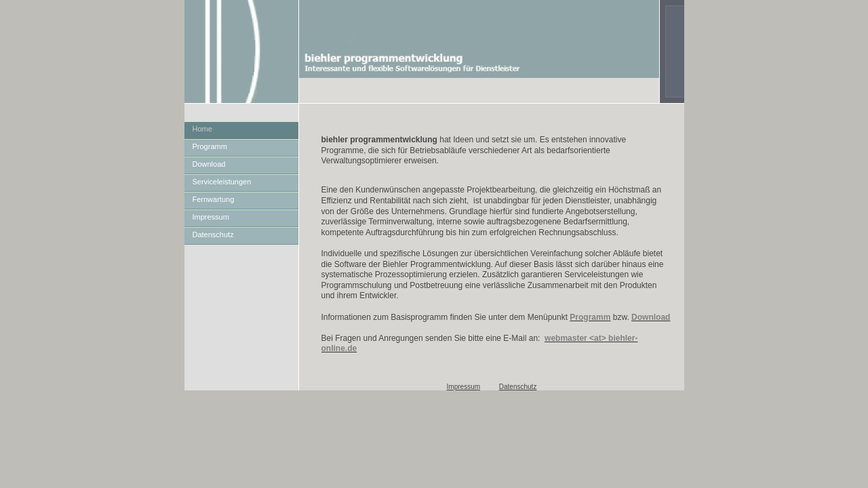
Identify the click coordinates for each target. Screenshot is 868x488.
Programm (210, 146)
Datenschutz (213, 235)
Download (209, 164)
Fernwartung (214, 199)
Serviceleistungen (222, 182)
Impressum (211, 217)
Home (202, 129)
